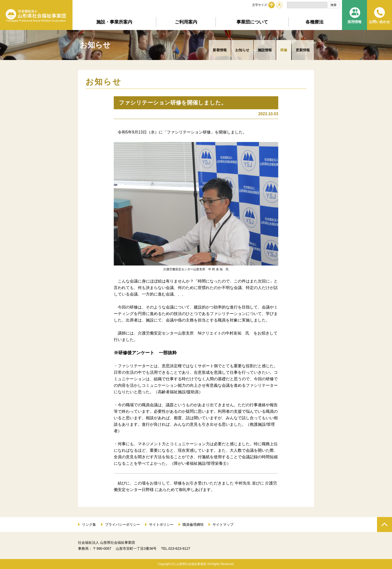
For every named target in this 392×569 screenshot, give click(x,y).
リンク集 (89, 524)
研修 (284, 50)
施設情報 (265, 50)
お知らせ (242, 50)
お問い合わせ (379, 22)
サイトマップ (223, 524)
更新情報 (303, 50)
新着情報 (220, 50)
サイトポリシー (161, 524)
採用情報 (354, 22)
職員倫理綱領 (193, 524)
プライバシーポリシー (122, 524)
